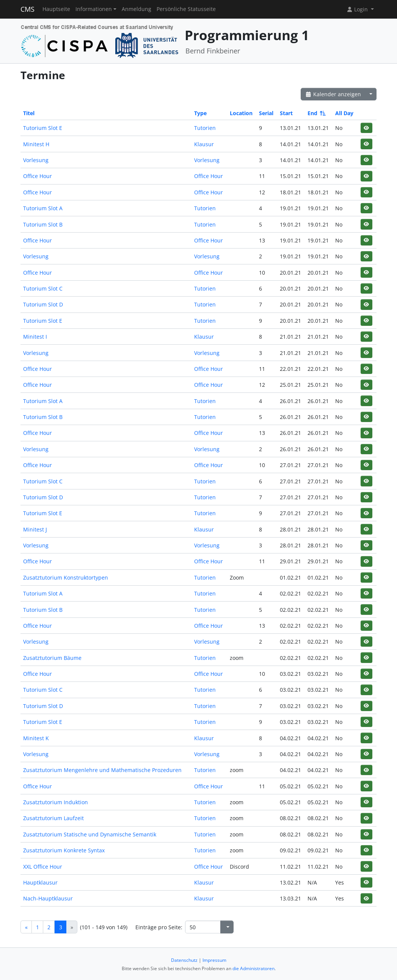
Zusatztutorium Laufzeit (53, 818)
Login (358, 9)
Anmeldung (137, 9)
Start (286, 113)
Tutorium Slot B (43, 224)
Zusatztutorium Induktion (56, 802)
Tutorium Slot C (43, 288)
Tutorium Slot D (43, 304)
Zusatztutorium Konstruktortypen (66, 578)
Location (241, 113)
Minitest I (35, 337)
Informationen (94, 9)
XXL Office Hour (43, 867)
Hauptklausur (40, 882)
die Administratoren (253, 968)
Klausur (204, 144)
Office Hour (38, 176)
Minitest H (36, 144)
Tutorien (205, 128)
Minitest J (35, 529)
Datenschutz (184, 960)
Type (200, 113)
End (316, 113)
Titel (29, 113)
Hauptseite (56, 9)
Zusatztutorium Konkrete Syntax (64, 850)
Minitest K (36, 738)
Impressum (214, 960)
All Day (344, 113)
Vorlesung (36, 160)
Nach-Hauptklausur (48, 898)
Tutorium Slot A (43, 208)
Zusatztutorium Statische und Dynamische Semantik (90, 834)
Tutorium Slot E (43, 128)
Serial (266, 113)
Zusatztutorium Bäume (52, 658)
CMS (27, 9)
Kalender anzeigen (333, 94)
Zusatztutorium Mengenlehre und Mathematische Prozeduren (102, 770)
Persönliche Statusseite (186, 9)
